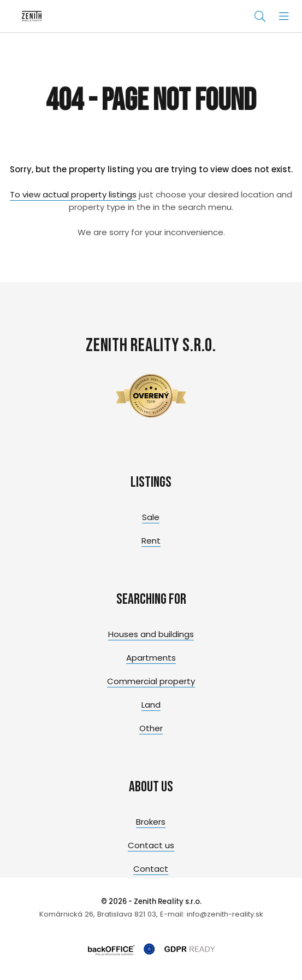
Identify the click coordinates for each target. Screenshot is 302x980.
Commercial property (151, 681)
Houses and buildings (151, 634)
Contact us (151, 845)
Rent (151, 541)
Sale (151, 517)
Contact (151, 869)
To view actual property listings (73, 194)
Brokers (151, 822)
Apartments (151, 658)
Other (151, 728)
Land (151, 705)
